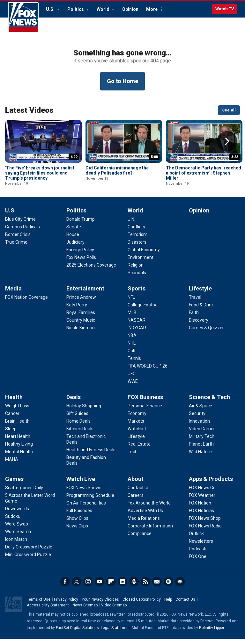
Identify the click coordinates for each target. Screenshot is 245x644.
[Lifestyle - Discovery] (199, 325)
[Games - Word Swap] (17, 529)
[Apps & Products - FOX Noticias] (201, 516)
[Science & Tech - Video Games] (202, 434)
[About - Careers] (136, 500)
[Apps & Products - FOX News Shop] (205, 523)
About (136, 484)
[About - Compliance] (140, 539)
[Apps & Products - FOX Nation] (200, 508)
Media (13, 293)
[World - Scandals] (137, 278)
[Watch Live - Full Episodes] (79, 516)
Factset (207, 626)
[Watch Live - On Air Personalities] (86, 508)
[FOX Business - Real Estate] (139, 449)
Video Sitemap (114, 610)
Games (14, 484)
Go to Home (122, 81)
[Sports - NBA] (132, 340)
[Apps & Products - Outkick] (196, 539)
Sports (137, 293)
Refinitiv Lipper (212, 633)
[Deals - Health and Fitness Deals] (91, 455)
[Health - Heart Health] (18, 441)
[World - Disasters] (137, 247)
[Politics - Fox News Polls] (81, 262)
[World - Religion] (136, 270)
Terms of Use (39, 605)
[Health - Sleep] (11, 434)
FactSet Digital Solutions (77, 633)
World (104, 9)
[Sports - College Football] (144, 310)
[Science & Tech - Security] (197, 419)
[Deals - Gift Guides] (77, 419)
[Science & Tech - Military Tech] (202, 441)
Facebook (65, 587)
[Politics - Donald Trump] (81, 224)
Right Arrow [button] (227, 141)
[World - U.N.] (131, 224)
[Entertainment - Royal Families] (81, 318)
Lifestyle (200, 293)
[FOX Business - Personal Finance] (145, 411)
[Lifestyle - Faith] (194, 318)
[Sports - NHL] (132, 348)
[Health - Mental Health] (19, 457)
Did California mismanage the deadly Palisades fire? (117, 170)
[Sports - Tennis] (134, 363)
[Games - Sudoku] (13, 521)
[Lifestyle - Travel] (195, 302)
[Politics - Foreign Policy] (80, 255)
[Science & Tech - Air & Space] (200, 411)
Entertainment (85, 293)
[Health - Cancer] (12, 419)
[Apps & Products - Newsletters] (201, 546)
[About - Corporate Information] (150, 531)
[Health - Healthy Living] (19, 449)
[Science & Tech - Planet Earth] (201, 449)
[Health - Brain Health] (17, 426)
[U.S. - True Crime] (16, 247)
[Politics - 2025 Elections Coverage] (91, 270)
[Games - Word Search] (18, 537)
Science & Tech (209, 402)
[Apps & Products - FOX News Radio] (205, 531)
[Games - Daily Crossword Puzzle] (29, 552)
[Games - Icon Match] (16, 544)
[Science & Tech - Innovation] (199, 426)
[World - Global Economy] (144, 255)
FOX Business (145, 402)
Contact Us (185, 605)
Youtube (100, 587)
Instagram (88, 587)
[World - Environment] (141, 262)
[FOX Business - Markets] (136, 426)
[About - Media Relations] (144, 523)
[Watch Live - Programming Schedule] (90, 500)
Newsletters (157, 587)
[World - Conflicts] (136, 232)
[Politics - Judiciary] (75, 247)
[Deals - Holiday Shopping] (84, 411)
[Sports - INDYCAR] (137, 333)
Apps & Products (211, 484)
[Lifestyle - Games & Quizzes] (207, 333)
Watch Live (81, 484)
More (152, 9)
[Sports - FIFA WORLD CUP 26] (148, 371)
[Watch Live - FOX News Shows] (84, 493)
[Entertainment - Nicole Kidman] (81, 333)
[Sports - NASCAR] (137, 325)
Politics (76, 9)
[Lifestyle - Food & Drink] (201, 310)
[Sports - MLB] (132, 318)
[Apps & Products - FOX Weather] (202, 500)
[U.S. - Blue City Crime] (20, 224)
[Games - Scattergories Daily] (24, 493)
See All (229, 110)
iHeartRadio (180, 587)
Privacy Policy (66, 605)
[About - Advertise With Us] (145, 516)
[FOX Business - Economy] (137, 419)
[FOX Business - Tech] (133, 457)
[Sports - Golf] (132, 356)
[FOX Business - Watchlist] (137, 434)
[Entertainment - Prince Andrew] (81, 302)
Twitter (77, 587)
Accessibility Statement (48, 610)
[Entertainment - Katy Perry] (77, 310)
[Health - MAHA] (12, 464)
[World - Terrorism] (137, 240)
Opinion (130, 9)
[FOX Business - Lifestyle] (136, 441)
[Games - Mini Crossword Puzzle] (28, 560)
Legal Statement (115, 633)
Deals (74, 402)
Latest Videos (29, 110)
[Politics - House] (73, 240)
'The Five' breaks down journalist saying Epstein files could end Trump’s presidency (40, 173)
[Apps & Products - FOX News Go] (202, 493)
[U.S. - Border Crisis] (18, 240)
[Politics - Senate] (74, 232)
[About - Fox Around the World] (149, 508)
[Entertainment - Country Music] (81, 325)
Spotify (168, 587)
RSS (145, 587)
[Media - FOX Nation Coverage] (26, 302)
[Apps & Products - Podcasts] (198, 554)
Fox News (23, 18)
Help (168, 605)
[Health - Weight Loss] (17, 411)
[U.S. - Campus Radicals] (22, 232)
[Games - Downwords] (17, 514)
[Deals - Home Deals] (78, 426)
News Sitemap (85, 610)
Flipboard (111, 587)
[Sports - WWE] (133, 386)
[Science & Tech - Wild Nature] (200, 457)
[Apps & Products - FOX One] (198, 562)
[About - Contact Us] (139, 493)
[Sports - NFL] (131, 302)
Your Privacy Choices (100, 605)
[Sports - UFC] (132, 379)
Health (14, 402)
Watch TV (225, 9)
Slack (134, 587)
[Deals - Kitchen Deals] (80, 434)
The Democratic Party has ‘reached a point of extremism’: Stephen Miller (204, 173)
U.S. (51, 9)
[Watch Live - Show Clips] (77, 523)
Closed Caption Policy (142, 605)
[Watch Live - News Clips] (77, 531)
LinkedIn (122, 587)
